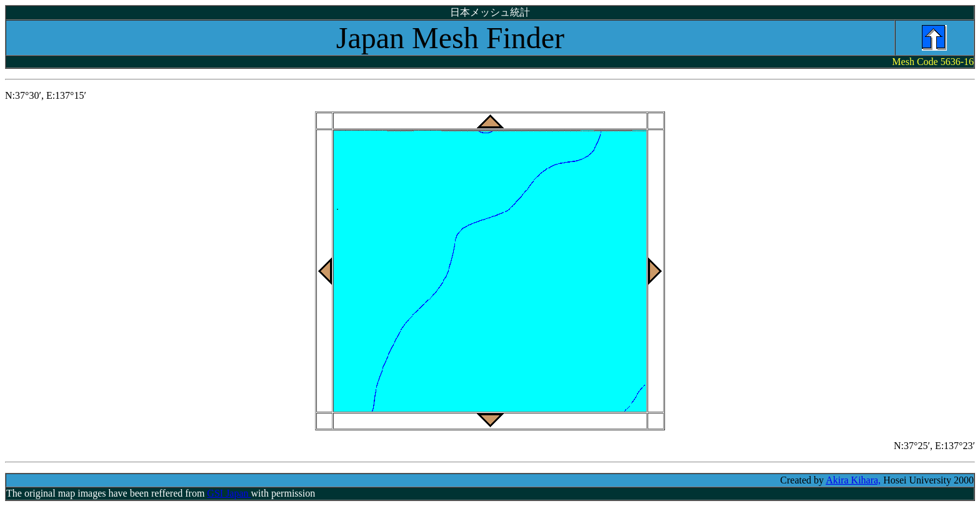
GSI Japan (229, 493)
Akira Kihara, (853, 480)
